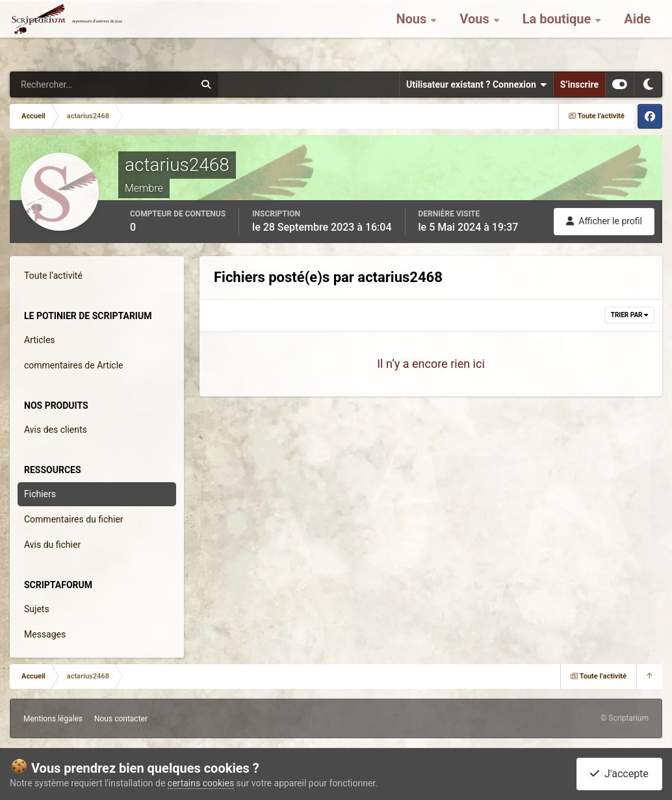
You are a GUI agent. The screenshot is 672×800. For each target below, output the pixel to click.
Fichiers (40, 494)
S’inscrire (579, 84)
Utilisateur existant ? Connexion (476, 84)
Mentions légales (53, 719)
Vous (476, 32)
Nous (413, 32)
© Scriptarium (625, 718)
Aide (637, 32)
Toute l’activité (53, 276)
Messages (45, 634)
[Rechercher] (67, 84)
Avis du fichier (52, 545)
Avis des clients (56, 430)
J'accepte (619, 774)
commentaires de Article (74, 365)
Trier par (629, 315)
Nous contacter (121, 719)
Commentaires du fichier (74, 519)
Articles (40, 340)
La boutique (559, 32)
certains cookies (201, 783)
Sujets (37, 609)
